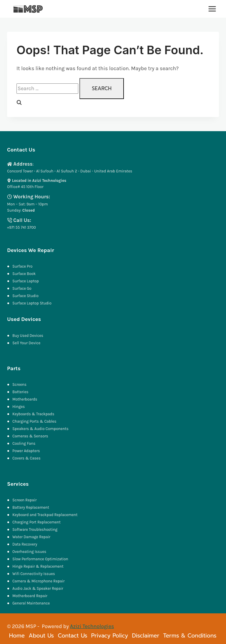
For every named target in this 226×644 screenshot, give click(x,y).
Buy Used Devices (28, 336)
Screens (20, 384)
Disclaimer (146, 636)
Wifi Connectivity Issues (34, 574)
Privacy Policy (110, 636)
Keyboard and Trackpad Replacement (45, 515)
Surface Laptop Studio (32, 303)
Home (17, 636)
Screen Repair (25, 500)
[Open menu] (212, 9)
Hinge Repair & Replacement (38, 566)
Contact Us (72, 636)
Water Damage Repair (32, 537)
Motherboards (25, 399)
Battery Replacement (31, 507)
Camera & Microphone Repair (39, 581)
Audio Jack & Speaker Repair (39, 588)
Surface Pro (23, 266)
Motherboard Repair (30, 596)
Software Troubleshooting (35, 529)
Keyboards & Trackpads (34, 414)
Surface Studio (26, 296)
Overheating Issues (30, 552)
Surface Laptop (26, 281)
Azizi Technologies (92, 626)
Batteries (20, 392)
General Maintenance (31, 603)
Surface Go (22, 288)
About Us (41, 636)
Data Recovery (25, 544)
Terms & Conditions (190, 636)
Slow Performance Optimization (41, 559)
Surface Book (24, 274)
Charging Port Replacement (37, 522)
